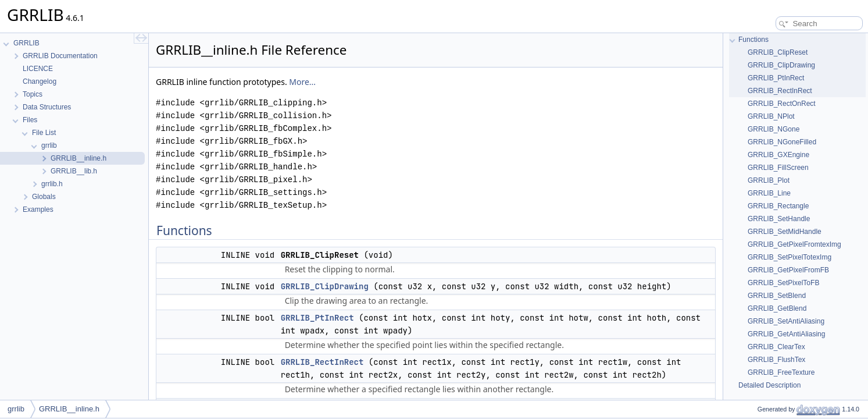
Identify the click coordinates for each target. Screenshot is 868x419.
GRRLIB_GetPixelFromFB (788, 270)
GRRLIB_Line (769, 193)
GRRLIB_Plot (769, 180)
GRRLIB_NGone (774, 129)
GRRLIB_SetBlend (777, 296)
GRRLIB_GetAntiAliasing (786, 334)
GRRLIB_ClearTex (776, 347)
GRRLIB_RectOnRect (782, 104)
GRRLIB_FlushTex (776, 360)
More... (302, 82)
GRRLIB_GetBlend (777, 308)
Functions (753, 40)
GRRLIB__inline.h (69, 409)
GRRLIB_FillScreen (778, 168)
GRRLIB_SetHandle (779, 219)
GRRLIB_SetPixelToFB (783, 283)
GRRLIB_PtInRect (317, 318)
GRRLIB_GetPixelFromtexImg (794, 244)
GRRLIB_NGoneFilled (782, 142)
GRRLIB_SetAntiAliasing (786, 321)
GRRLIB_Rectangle (778, 206)
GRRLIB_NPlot (771, 116)
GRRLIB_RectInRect (322, 362)
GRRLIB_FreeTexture (781, 372)
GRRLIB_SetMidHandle (785, 232)
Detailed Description (769, 385)
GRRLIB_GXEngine (778, 155)
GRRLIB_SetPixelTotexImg (790, 257)
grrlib (16, 409)
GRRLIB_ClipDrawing (325, 286)
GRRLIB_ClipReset (778, 52)
